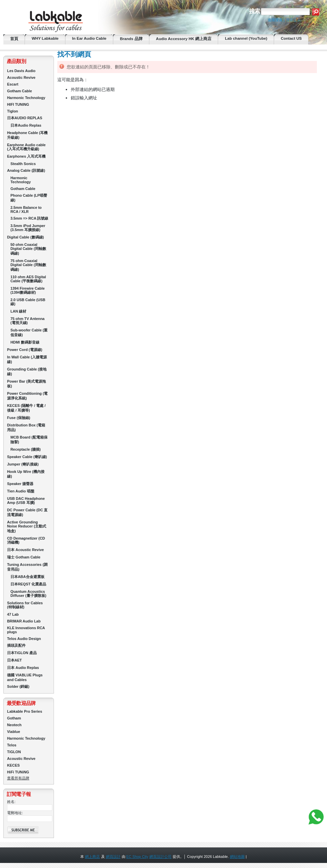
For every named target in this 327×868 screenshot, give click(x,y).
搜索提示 (293, 20)
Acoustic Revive (21, 77)
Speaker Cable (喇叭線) (27, 457)
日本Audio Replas (26, 125)
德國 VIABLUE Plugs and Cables (25, 677)
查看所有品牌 (18, 778)
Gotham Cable (20, 91)
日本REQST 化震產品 (28, 584)
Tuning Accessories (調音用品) (27, 567)
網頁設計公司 (160, 857)
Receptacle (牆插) (26, 449)
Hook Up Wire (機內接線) (26, 474)
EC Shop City (137, 857)
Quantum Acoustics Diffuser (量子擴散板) (28, 593)
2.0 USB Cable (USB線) (28, 302)
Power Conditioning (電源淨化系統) (27, 396)
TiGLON (14, 752)
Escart (13, 84)
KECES (13, 765)
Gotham (14, 718)
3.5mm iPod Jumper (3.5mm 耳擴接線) (28, 228)
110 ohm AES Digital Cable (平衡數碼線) (28, 279)
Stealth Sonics (23, 164)
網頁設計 (113, 857)
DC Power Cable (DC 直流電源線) (27, 512)
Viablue (13, 732)
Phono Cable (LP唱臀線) (29, 198)
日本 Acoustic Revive (25, 550)
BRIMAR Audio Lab (24, 621)
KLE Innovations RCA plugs (26, 630)
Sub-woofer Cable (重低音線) (29, 332)
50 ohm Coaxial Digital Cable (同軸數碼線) (28, 249)
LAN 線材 (18, 311)
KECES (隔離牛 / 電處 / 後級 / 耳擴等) (26, 408)
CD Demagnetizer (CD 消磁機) (26, 540)
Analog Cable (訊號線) (26, 170)
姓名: (11, 802)
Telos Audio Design (24, 639)
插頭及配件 (16, 645)
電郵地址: (15, 813)
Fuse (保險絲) (19, 418)
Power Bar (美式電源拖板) (26, 384)
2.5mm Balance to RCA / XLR (26, 210)
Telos (12, 745)
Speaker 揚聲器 (20, 484)
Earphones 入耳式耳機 (26, 156)
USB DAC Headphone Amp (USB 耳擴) (26, 501)
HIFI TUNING (18, 104)
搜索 (255, 11)
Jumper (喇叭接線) (23, 464)
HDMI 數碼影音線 (25, 342)
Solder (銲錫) (18, 686)
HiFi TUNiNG (18, 772)
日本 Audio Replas (23, 668)
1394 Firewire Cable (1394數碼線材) (28, 290)
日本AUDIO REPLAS (25, 118)
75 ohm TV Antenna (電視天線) (27, 321)
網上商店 (92, 857)
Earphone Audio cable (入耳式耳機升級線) (26, 147)
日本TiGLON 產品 (22, 653)
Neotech (14, 725)
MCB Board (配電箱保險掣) (29, 440)
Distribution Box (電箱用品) (26, 427)
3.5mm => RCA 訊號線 (29, 218)
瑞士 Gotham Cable (24, 557)
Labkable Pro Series (25, 711)
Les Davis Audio (21, 71)
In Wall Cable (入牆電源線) (27, 359)
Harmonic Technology (26, 98)
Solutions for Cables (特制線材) (25, 605)
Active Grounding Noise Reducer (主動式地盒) (27, 526)
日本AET (14, 660)
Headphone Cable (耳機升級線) (27, 135)
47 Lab (13, 614)
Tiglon (12, 111)
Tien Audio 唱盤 (21, 491)
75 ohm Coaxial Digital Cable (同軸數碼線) (28, 265)
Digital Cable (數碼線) (25, 237)
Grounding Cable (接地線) (27, 372)
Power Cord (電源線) (25, 350)
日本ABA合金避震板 (27, 577)
